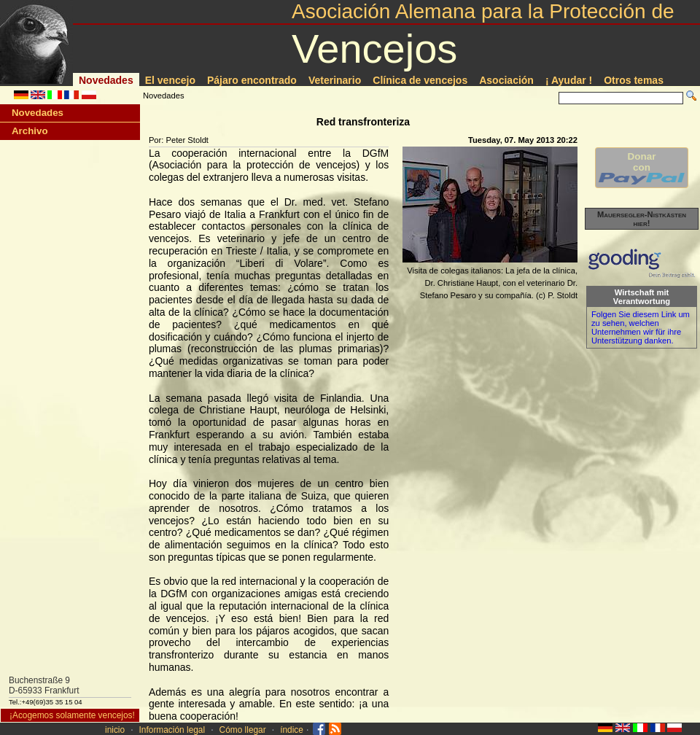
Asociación (506, 80)
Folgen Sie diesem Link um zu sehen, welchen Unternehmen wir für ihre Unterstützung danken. (641, 327)
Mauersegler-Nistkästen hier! (642, 219)
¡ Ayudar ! (569, 80)
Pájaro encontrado (252, 80)
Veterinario (335, 80)
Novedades (106, 80)
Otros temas (634, 80)
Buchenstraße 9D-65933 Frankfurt (44, 685)
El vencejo (170, 80)
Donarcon (642, 168)
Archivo (30, 131)
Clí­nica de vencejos (420, 80)
